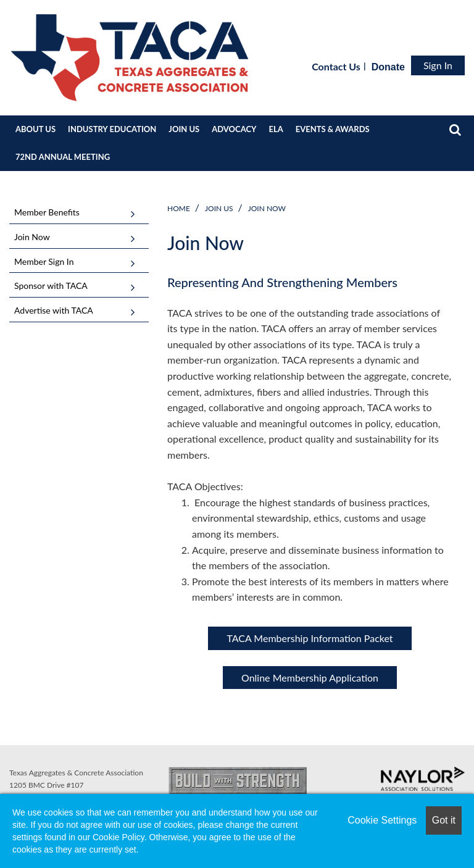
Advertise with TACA (54, 310)
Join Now (267, 208)
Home (179, 208)
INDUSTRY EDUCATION (112, 129)
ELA (276, 129)
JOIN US (184, 129)
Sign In (438, 65)
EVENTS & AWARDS (333, 129)
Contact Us (336, 66)
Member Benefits (47, 212)
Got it (444, 820)
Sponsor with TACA (51, 286)
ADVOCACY (234, 129)
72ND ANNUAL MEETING (63, 157)
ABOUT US (35, 129)
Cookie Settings (382, 820)
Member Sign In (44, 261)
